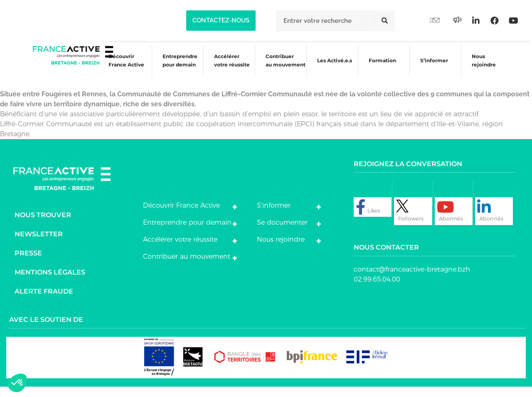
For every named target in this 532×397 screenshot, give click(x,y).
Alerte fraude (44, 302)
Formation (379, 69)
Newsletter (39, 244)
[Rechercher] (384, 21)
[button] (221, 21)
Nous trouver (43, 225)
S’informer (431, 69)
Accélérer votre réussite (227, 67)
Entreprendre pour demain (175, 67)
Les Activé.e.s (335, 67)
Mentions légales (50, 283)
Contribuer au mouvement (281, 67)
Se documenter (282, 233)
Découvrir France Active (121, 67)
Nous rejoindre (481, 67)
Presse (28, 263)
